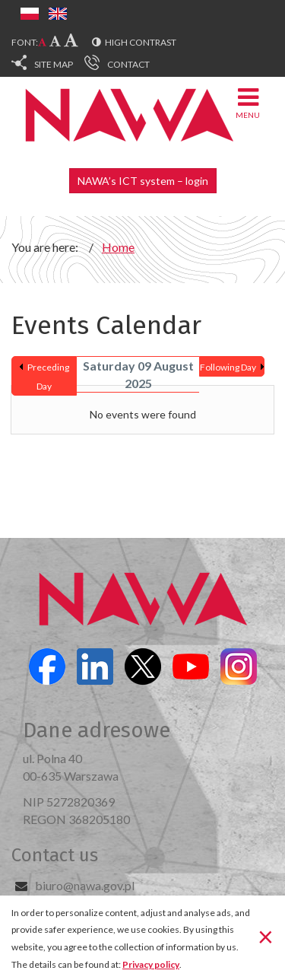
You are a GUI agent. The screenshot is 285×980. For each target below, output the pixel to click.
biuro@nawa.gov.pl (85, 885)
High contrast (141, 42)
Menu (248, 102)
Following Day (228, 367)
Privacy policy (151, 964)
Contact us (55, 855)
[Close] (266, 937)
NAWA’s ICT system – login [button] (143, 181)
